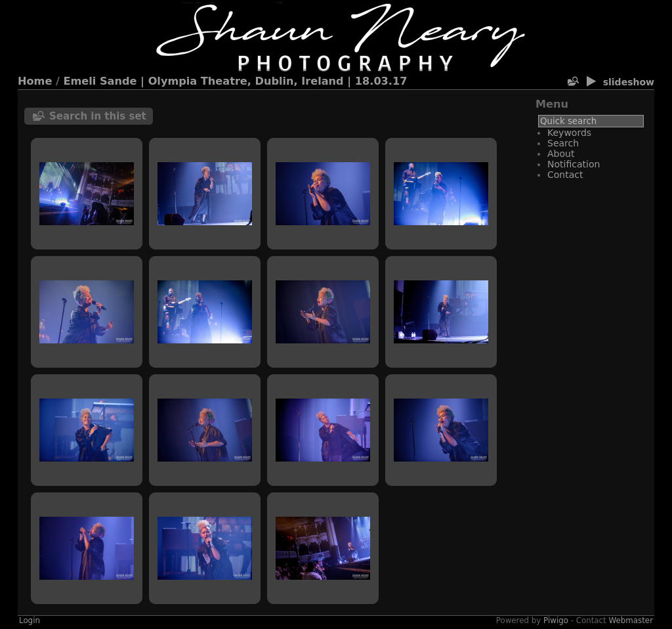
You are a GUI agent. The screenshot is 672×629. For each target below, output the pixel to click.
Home (35, 81)
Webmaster (631, 620)
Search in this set (98, 116)
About (561, 154)
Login (30, 620)
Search (563, 143)
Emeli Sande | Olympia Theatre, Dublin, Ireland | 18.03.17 (236, 81)
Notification (574, 164)
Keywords (569, 133)
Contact (565, 175)
